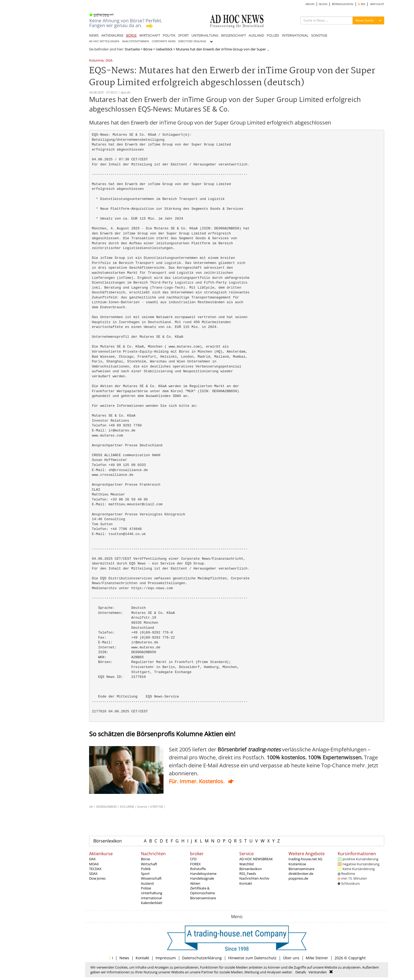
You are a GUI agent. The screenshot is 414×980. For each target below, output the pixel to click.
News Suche (365, 20)
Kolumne (96, 61)
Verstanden (318, 972)
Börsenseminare (203, 898)
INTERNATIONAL (295, 35)
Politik (146, 869)
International (151, 898)
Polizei (146, 888)
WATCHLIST (377, 4)
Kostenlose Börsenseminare (301, 866)
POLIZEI (273, 35)
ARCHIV (310, 4)
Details (301, 972)
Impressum (166, 958)
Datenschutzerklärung (202, 958)
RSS (361, 4)
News (124, 958)
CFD (193, 859)
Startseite (132, 49)
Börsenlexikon (108, 841)
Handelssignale (202, 878)
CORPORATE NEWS (164, 41)
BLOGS (323, 4)
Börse (148, 49)
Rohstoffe (198, 869)
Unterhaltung (152, 893)
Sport (145, 874)
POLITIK (169, 35)
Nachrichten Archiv (254, 878)
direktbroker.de (301, 874)
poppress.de (298, 878)
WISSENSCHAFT (233, 35)
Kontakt (246, 883)
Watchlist (247, 864)
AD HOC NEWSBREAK (256, 859)
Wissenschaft (151, 878)
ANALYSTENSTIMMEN (136, 41)
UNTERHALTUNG (205, 35)
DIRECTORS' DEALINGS (192, 41)
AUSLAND (256, 35)
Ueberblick (164, 49)
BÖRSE (131, 35)
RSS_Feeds (248, 874)
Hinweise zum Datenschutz (252, 958)
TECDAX (95, 869)
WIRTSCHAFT (150, 35)
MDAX (94, 864)
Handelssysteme (203, 874)
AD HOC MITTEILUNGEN (104, 41)
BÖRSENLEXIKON (343, 4)
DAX (92, 859)
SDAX (93, 874)
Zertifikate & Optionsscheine (202, 891)
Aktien (195, 883)
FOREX (195, 864)
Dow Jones (97, 878)
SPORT (183, 35)
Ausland (147, 883)
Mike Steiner (317, 958)
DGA (109, 61)
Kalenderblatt (152, 903)
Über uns (291, 958)
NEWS (94, 35)
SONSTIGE (319, 35)
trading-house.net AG (305, 859)
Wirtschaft (149, 864)
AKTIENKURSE (112, 35)
